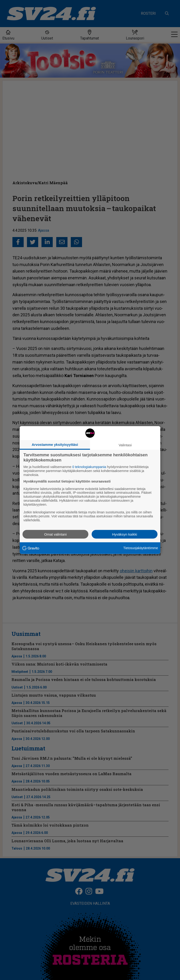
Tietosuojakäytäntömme (141, 548)
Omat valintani (56, 534)
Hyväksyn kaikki (125, 534)
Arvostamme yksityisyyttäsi (55, 445)
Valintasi (125, 445)
